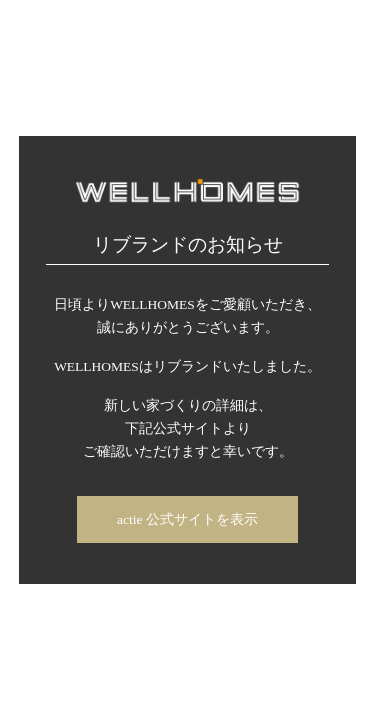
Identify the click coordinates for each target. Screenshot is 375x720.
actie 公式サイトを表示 (187, 519)
